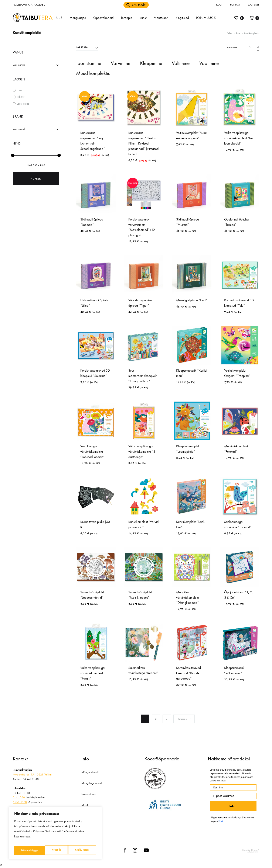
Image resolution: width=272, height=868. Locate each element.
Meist (85, 805)
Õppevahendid (103, 18)
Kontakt (235, 5)
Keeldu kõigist (51, 850)
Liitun (233, 806)
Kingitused (182, 18)
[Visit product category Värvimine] (121, 64)
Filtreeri (36, 179)
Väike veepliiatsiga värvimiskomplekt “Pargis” (92, 673)
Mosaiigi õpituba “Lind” (192, 300)
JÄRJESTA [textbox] (82, 47)
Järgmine (184, 719)
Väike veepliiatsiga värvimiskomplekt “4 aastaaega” (142, 452)
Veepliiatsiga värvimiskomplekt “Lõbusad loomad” (93, 452)
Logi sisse (254, 5)
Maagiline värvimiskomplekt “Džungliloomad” (187, 598)
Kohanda (25, 850)
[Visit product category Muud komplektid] (93, 74)
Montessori (161, 18)
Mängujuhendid (91, 772)
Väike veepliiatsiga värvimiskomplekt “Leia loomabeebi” (239, 138)
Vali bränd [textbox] (19, 129)
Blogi (219, 5)
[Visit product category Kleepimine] (151, 64)
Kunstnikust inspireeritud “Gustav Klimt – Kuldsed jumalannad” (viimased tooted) (143, 143)
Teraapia (126, 18)
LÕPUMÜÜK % (206, 18)
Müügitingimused (91, 783)
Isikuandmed (89, 794)
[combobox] (87, 47)
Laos (19, 90)
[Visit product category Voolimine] (209, 64)
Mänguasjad (78, 18)
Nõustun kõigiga (81, 850)
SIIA (221, 821)
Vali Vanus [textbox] (19, 65)
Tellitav (21, 97)
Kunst (143, 18)
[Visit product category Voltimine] (181, 64)
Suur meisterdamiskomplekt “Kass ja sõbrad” (143, 376)
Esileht (230, 33)
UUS (59, 18)
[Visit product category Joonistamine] (89, 64)
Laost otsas (23, 104)
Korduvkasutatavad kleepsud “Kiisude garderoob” (188, 673)
